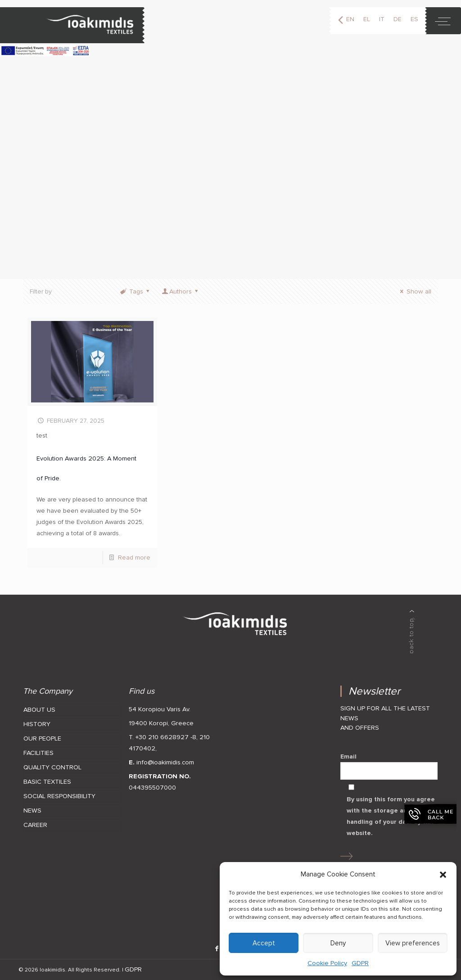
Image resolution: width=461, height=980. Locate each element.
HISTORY (37, 724)
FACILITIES (38, 753)
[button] (443, 875)
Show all (414, 291)
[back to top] (412, 632)
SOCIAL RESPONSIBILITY (59, 796)
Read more (134, 558)
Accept (264, 943)
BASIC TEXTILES (47, 782)
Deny (338, 943)
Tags (136, 291)
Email (389, 766)
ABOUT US (39, 710)
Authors (181, 291)
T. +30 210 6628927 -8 (163, 737)
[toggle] (443, 21)
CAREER (35, 825)
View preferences (413, 943)
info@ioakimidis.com (165, 762)
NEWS (32, 811)
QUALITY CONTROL (52, 767)
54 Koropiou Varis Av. (160, 709)
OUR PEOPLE (42, 738)
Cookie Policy (327, 963)
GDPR (360, 963)
